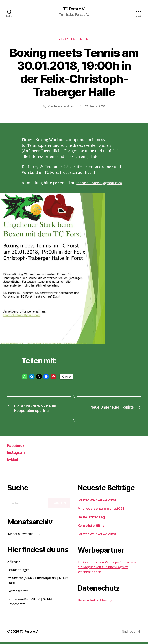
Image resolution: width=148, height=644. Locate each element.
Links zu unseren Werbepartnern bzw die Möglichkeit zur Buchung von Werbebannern (107, 570)
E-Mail (14, 461)
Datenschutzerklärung (95, 603)
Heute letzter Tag (91, 519)
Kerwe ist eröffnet (92, 528)
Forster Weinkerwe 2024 (97, 502)
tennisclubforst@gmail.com (101, 184)
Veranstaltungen (74, 40)
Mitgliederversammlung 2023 (101, 511)
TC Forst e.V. (74, 9)
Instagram (17, 455)
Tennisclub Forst (64, 107)
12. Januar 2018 (95, 107)
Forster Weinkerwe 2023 (97, 536)
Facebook (17, 448)
